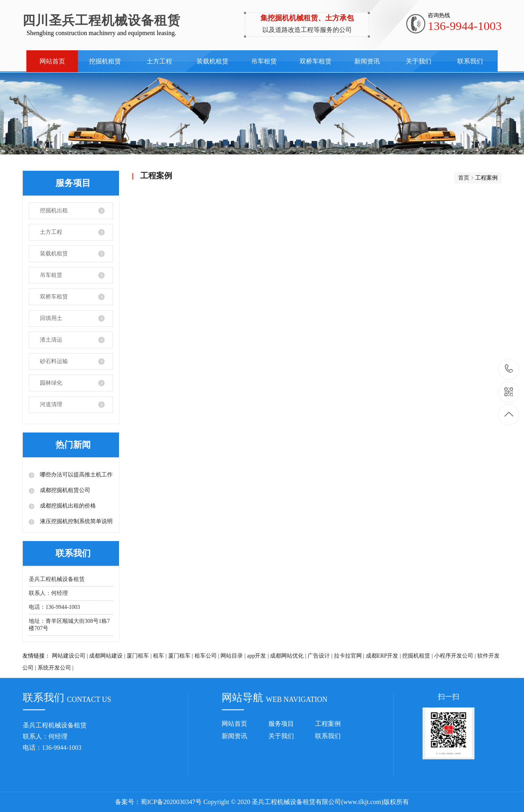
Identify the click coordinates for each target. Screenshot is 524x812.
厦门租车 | (139, 656)
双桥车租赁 (316, 61)
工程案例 (328, 724)
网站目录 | (233, 656)
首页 (464, 178)
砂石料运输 (54, 361)
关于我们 (419, 61)
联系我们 (470, 61)
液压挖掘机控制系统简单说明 (75, 521)
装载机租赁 (212, 61)
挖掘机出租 (54, 210)
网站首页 (52, 61)
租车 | (160, 656)
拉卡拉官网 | (349, 656)
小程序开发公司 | (455, 656)
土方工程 (159, 61)
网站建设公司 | (70, 656)
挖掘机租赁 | (417, 656)
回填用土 (51, 318)
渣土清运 (51, 340)
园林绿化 (51, 383)
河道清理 (51, 404)
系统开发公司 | (56, 668)
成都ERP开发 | (383, 656)
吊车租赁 (264, 61)
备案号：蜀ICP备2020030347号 (158, 802)
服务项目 (281, 724)
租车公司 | (207, 656)
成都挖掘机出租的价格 (67, 506)
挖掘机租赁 (105, 61)
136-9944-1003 (509, 369)
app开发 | (258, 656)
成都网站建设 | (107, 656)
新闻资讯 (367, 61)
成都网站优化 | (288, 656)
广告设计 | (320, 656)
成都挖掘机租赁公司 (64, 490)
